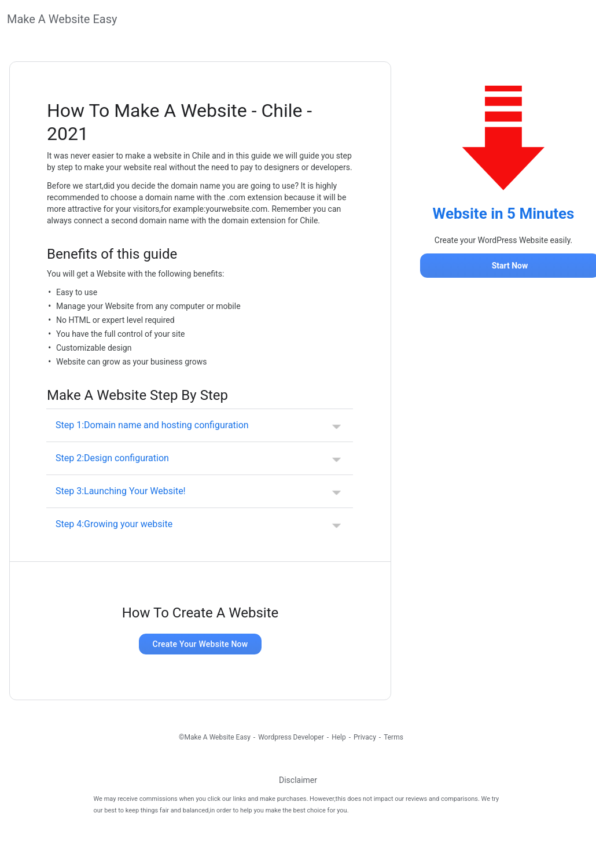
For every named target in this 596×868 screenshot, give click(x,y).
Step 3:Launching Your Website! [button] (121, 491)
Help (339, 737)
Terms (393, 737)
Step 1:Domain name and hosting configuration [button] (152, 425)
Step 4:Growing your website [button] (114, 524)
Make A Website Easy (62, 19)
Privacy (365, 737)
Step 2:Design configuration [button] (112, 458)
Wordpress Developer (291, 737)
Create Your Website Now (200, 644)
